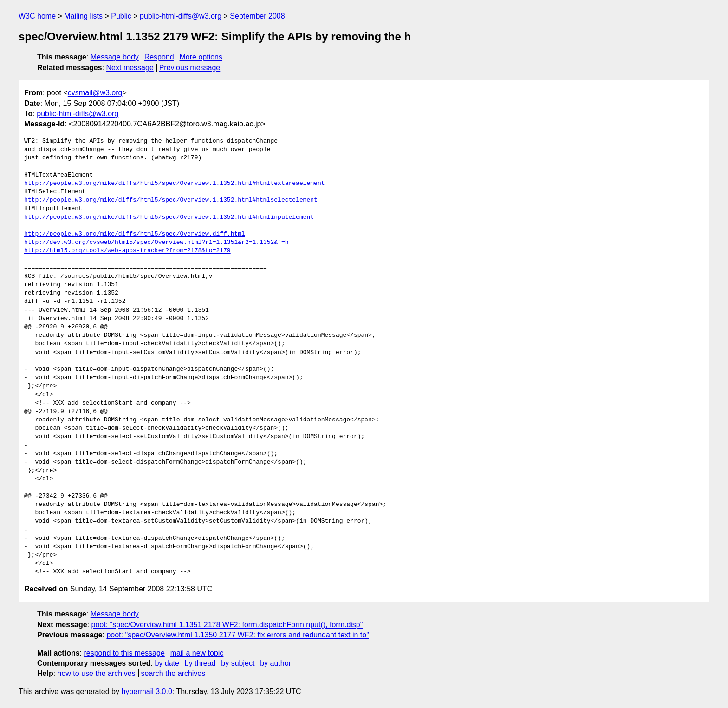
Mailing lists (83, 16)
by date (167, 663)
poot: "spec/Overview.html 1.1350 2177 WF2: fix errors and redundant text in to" (237, 635)
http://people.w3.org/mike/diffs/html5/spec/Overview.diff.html (135, 234)
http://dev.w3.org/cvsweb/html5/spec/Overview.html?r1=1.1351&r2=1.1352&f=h (156, 243)
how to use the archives (97, 673)
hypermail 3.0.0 (146, 692)
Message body (115, 57)
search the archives (173, 673)
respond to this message (124, 653)
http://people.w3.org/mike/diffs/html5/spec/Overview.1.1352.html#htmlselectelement (171, 200)
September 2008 (257, 16)
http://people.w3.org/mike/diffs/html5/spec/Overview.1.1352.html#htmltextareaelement (174, 184)
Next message (130, 68)
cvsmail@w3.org (95, 93)
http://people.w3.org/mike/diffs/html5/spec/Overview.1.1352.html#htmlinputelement (169, 217)
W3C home (37, 16)
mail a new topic (197, 653)
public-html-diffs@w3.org (181, 16)
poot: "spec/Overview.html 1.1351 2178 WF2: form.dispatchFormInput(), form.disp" (227, 625)
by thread (200, 663)
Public (121, 16)
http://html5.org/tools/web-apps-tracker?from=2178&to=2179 (127, 251)
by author (276, 663)
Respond (159, 57)
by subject (238, 663)
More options (201, 57)
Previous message (190, 68)
